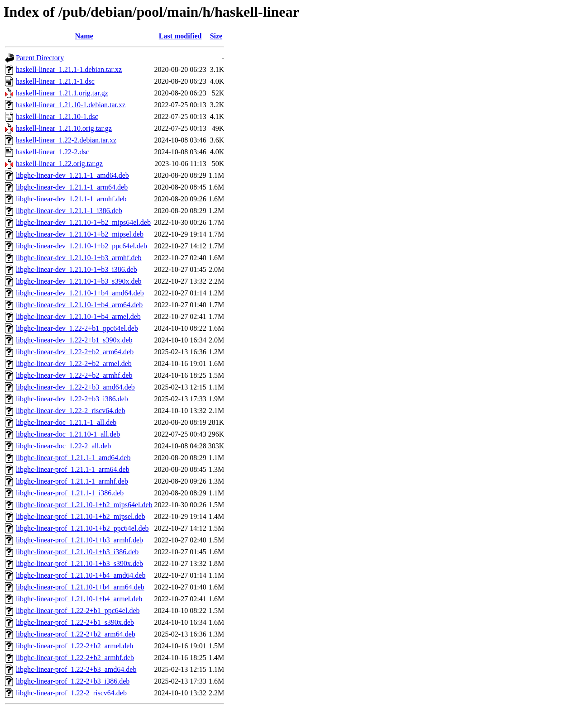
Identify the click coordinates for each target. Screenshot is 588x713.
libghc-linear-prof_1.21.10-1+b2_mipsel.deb (81, 516)
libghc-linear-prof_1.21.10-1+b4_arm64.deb (80, 587)
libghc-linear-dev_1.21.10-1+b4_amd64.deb (80, 293)
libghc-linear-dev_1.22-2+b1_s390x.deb (74, 340)
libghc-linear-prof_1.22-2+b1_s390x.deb (75, 622)
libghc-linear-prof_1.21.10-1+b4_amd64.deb (81, 575)
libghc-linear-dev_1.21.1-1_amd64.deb (72, 175)
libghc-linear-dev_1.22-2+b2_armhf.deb (74, 375)
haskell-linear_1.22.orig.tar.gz (59, 164)
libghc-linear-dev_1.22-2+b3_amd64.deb (75, 387)
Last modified (180, 36)
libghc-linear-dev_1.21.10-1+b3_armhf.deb (79, 258)
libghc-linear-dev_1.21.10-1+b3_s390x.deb (79, 281)
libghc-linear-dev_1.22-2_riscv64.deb (70, 411)
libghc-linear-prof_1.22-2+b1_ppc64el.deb (78, 611)
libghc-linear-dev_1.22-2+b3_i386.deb (72, 399)
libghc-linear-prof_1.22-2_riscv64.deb (71, 693)
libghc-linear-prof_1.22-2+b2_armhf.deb (75, 658)
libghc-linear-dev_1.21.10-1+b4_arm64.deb (79, 305)
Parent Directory (40, 58)
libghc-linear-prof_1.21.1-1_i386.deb (70, 493)
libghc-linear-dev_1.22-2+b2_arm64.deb (75, 352)
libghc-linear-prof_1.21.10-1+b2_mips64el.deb (84, 505)
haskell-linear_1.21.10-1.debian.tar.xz (71, 105)
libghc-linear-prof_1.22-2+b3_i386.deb (73, 681)
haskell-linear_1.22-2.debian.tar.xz (66, 140)
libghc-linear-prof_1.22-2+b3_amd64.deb (76, 669)
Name (84, 36)
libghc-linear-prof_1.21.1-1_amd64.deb (73, 458)
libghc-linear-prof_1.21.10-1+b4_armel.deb (79, 599)
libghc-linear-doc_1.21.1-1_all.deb (66, 422)
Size (216, 36)
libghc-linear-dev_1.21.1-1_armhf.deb (71, 199)
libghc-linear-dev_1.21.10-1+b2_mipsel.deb (80, 234)
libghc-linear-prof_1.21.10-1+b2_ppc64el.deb (82, 528)
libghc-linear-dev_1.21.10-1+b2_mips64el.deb (83, 222)
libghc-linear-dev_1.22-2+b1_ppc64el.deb (77, 328)
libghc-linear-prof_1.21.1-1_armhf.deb (72, 481)
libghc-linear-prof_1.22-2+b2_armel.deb (74, 646)
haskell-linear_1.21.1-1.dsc (55, 81)
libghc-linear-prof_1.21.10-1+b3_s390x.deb (79, 563)
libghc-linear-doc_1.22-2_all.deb (63, 446)
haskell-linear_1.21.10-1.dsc (57, 116)
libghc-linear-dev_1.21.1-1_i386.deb (69, 211)
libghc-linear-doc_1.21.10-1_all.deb (68, 434)
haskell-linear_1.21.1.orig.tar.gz (62, 93)
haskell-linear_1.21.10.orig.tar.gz (64, 128)
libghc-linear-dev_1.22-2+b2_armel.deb (74, 364)
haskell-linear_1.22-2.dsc (53, 152)
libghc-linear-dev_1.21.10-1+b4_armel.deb (78, 316)
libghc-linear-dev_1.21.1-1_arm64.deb (72, 187)
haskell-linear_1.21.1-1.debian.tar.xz (69, 69)
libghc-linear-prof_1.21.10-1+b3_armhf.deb (79, 540)
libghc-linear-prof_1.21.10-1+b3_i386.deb (77, 552)
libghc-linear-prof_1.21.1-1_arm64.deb (73, 469)
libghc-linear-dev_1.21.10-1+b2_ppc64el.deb (81, 246)
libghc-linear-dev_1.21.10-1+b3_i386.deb (76, 269)
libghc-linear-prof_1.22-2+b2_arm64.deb (76, 634)
